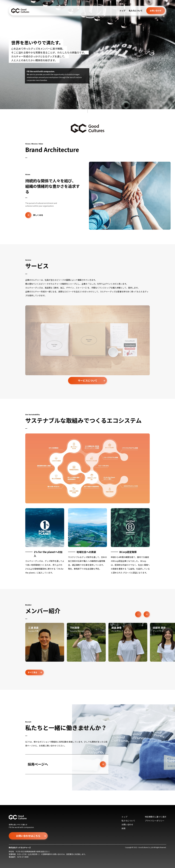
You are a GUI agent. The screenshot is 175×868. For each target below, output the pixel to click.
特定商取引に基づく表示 (156, 817)
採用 (123, 828)
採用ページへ (67, 764)
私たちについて (136, 11)
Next (147, 614)
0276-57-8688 (23, 857)
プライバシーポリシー (155, 821)
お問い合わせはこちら (28, 836)
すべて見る (32, 672)
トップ (122, 11)
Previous (138, 614)
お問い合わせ (156, 11)
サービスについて (88, 381)
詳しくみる (34, 215)
